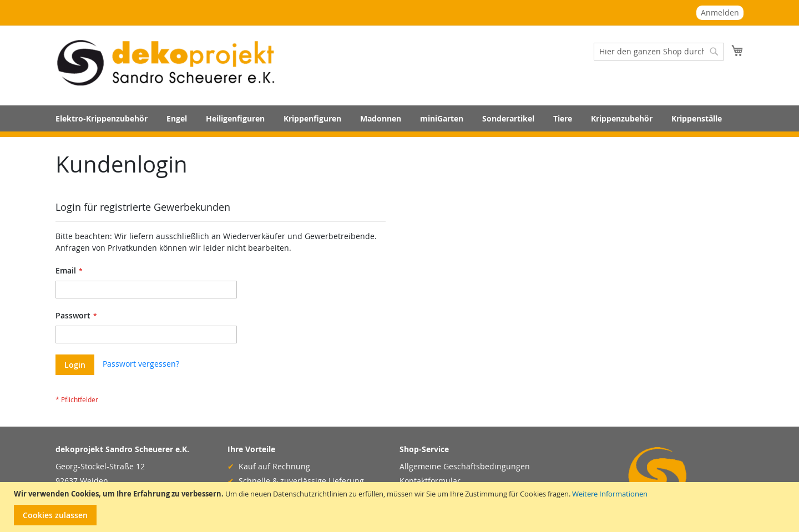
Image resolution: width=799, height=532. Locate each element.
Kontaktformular (430, 481)
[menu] (399, 118)
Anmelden (720, 12)
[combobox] (659, 52)
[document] (401, 507)
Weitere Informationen (610, 494)
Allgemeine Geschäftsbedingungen (465, 466)
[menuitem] (102, 118)
